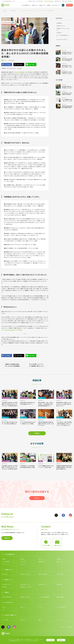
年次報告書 (59, 559)
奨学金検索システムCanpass (26, 587)
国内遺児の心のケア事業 (25, 597)
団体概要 (4, 559)
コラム (3, 610)
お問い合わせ (65, 1)
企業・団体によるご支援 (25, 574)
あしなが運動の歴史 (6, 562)
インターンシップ (5, 564)
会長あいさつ (41, 559)
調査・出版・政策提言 (60, 597)
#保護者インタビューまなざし (63, 29)
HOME (5, 10)
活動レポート (4, 60)
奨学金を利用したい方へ (7, 584)
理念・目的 (22, 559)
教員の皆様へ (5, 587)
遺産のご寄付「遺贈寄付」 (43, 574)
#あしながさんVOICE (11, 68)
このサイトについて (63, 627)
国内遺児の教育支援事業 (7, 597)
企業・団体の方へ (58, 1)
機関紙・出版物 (41, 562)
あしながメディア (13, 10)
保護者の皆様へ (60, 584)
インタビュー (41, 607)
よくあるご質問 (5, 620)
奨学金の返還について (43, 584)
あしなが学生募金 (20, 72)
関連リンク (41, 620)
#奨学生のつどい (61, 26)
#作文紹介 (59, 33)
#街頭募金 (4, 68)
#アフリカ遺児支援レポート (63, 36)
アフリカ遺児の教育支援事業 (44, 597)
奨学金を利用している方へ (25, 584)
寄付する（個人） (5, 574)
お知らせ (4, 607)
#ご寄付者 (19, 68)
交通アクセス (59, 562)
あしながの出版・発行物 (61, 607)
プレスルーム (23, 564)
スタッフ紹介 (23, 562)
